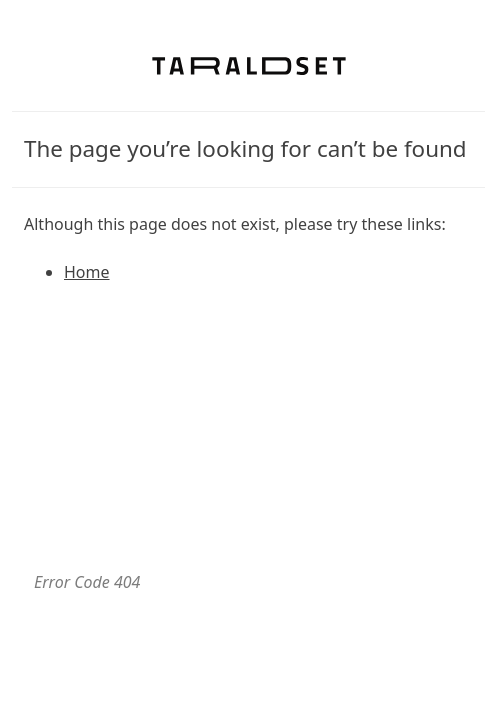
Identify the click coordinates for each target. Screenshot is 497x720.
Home (87, 272)
